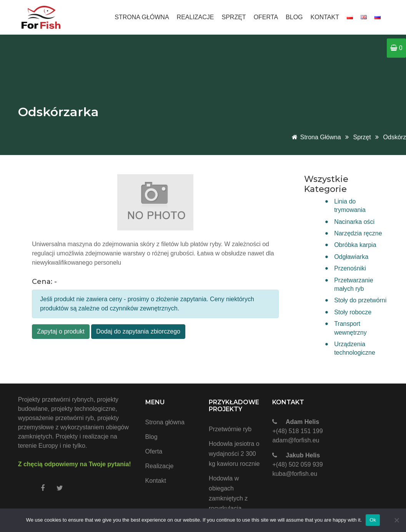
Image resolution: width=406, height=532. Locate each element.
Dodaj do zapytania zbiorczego (138, 331)
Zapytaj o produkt (61, 331)
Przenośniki (350, 268)
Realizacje (196, 17)
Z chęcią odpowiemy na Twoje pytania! (75, 464)
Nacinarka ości (354, 222)
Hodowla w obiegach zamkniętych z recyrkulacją (228, 493)
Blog (294, 17)
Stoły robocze (353, 312)
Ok (373, 520)
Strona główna (142, 17)
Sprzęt (234, 17)
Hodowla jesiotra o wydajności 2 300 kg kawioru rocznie (234, 454)
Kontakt (325, 17)
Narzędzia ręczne (358, 233)
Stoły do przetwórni (360, 300)
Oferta (266, 17)
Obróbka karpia (355, 245)
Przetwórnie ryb (230, 429)
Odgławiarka (351, 257)
